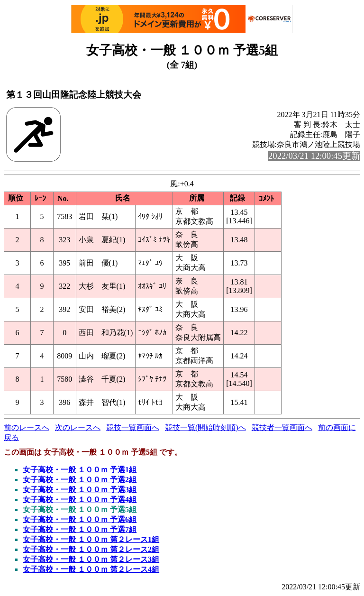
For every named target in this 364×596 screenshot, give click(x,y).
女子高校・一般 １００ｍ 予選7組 (80, 529)
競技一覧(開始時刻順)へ (205, 427)
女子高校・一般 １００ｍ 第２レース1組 (91, 539)
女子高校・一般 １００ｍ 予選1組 (80, 470)
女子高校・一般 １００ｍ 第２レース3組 (91, 559)
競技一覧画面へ (133, 427)
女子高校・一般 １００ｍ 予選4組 (80, 500)
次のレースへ (78, 427)
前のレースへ (27, 427)
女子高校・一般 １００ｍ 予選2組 (80, 480)
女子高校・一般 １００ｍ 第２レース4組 (91, 569)
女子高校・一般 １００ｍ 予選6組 (80, 519)
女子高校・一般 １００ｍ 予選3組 (80, 490)
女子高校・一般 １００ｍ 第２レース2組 (91, 549)
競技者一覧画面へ (282, 427)
